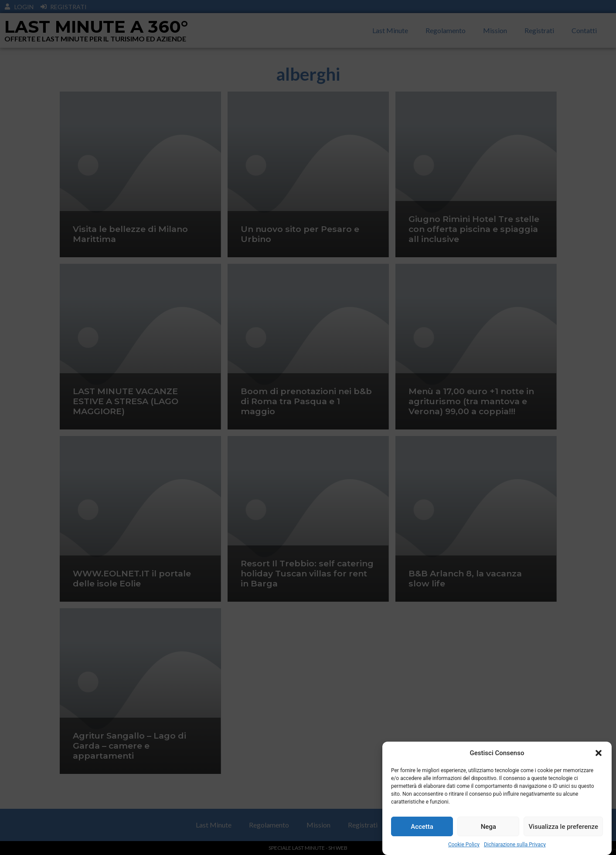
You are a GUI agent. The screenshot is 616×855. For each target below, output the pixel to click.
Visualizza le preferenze (563, 827)
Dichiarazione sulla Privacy (515, 845)
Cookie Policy (464, 845)
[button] (599, 753)
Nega (488, 827)
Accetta (422, 827)
